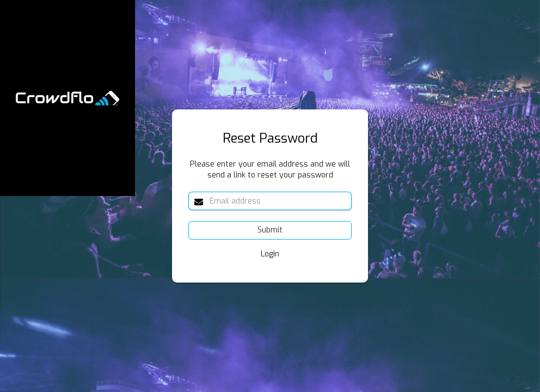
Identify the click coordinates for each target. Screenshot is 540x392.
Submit (270, 230)
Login (270, 254)
